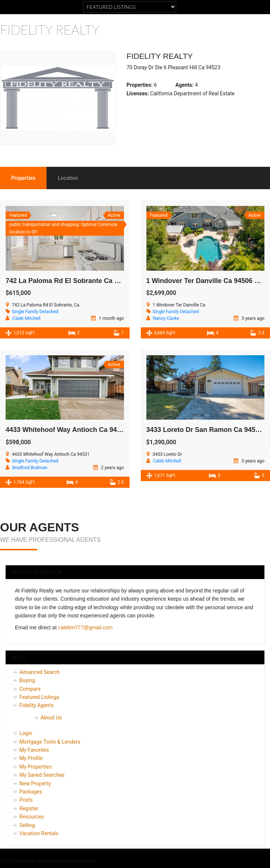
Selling (27, 825)
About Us (51, 718)
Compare (30, 689)
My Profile (31, 758)
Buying (27, 680)
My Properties (36, 767)
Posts (26, 800)
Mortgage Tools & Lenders (50, 742)
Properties (23, 178)
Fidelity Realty (50, 29)
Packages (31, 792)
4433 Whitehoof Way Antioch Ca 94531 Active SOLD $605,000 (103, 430)
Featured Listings (39, 697)
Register (29, 808)
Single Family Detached (35, 312)
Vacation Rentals (39, 833)
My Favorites (34, 750)
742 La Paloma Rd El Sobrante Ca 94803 (69, 281)
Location (68, 178)
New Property (35, 783)
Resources (32, 817)
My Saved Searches (42, 775)
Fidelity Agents (36, 705)
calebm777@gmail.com (85, 627)
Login (26, 733)
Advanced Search (39, 672)
